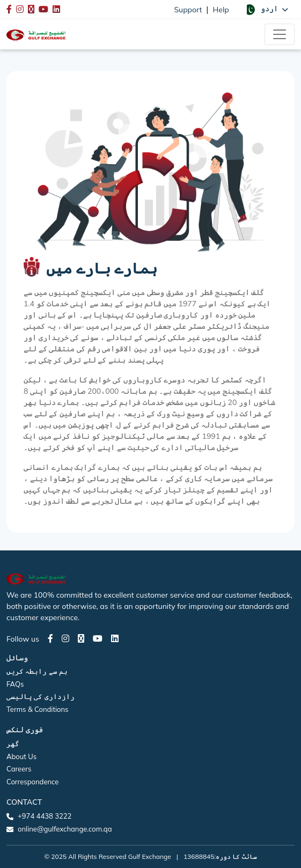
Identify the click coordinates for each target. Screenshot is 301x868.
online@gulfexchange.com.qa (65, 829)
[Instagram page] (65, 638)
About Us (21, 756)
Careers (19, 769)
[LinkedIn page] (115, 638)
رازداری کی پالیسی (41, 696)
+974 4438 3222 (45, 816)
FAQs (15, 684)
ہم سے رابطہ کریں (37, 671)
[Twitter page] (81, 638)
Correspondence (32, 782)
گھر (13, 744)
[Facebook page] (50, 638)
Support (188, 10)
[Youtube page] (98, 638)
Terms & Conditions (38, 709)
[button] (266, 9)
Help (221, 10)
